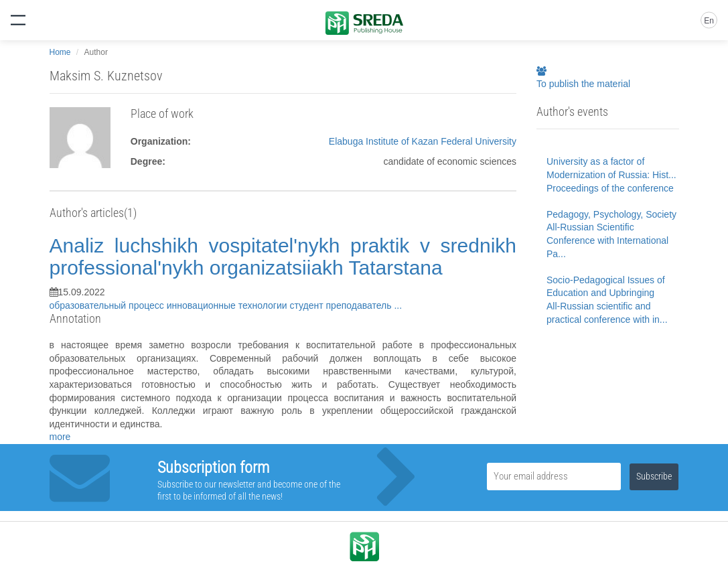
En (709, 21)
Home (60, 52)
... (398, 305)
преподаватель (360, 305)
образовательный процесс (108, 305)
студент (307, 305)
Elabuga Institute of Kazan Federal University (423, 141)
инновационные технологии (228, 305)
